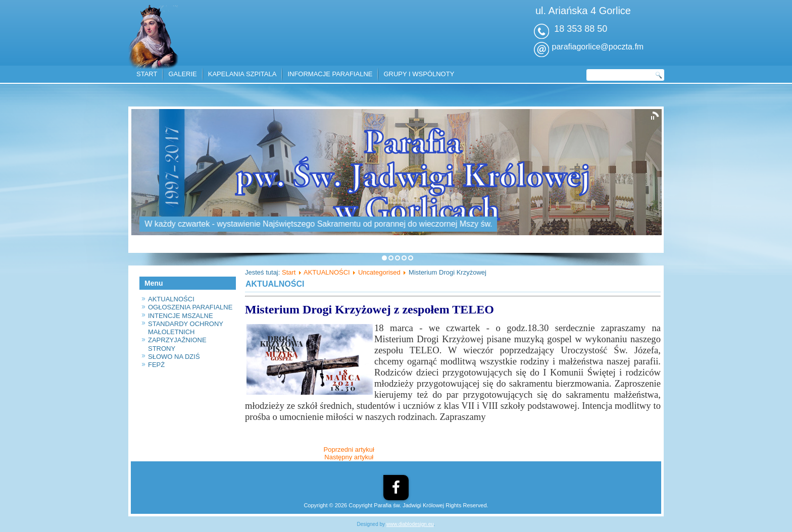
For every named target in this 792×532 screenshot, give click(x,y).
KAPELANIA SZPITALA (242, 74)
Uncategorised (379, 272)
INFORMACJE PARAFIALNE (330, 74)
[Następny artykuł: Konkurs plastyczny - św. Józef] (349, 457)
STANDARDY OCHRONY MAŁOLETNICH (186, 328)
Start (289, 272)
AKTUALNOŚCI (171, 299)
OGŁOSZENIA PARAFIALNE (190, 307)
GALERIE (182, 74)
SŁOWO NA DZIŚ (174, 357)
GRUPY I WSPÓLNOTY (419, 74)
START (147, 74)
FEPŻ (156, 365)
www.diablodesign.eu (410, 524)
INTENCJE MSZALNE (181, 316)
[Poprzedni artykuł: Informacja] (349, 449)
